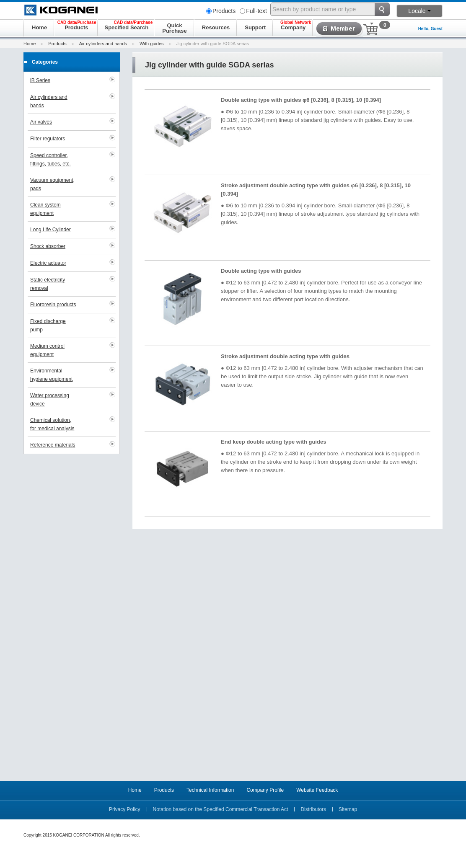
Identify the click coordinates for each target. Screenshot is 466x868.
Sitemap (348, 809)
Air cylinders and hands (103, 44)
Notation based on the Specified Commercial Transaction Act (221, 809)
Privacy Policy (125, 809)
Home (30, 44)
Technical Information (210, 790)
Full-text (253, 11)
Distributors (313, 809)
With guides (151, 44)
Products (221, 11)
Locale (419, 11)
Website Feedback (317, 790)
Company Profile (265, 790)
